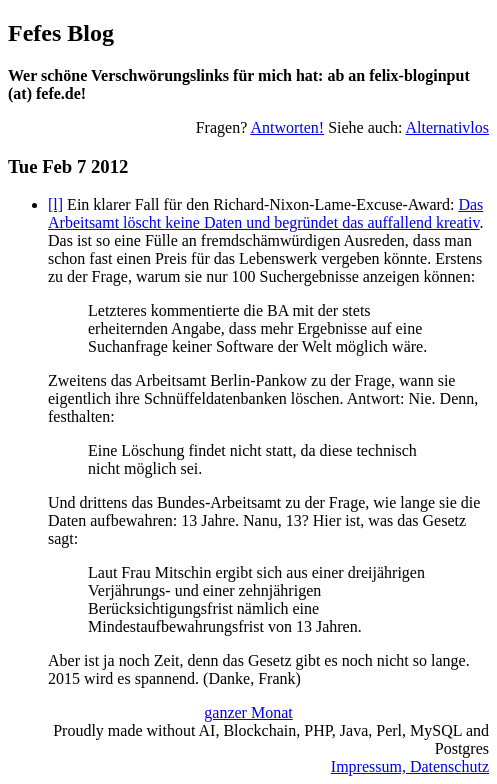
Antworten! (287, 127)
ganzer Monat (248, 712)
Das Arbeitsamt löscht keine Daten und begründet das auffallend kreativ (265, 213)
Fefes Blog (61, 33)
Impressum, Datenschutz (410, 766)
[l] (55, 204)
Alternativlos (447, 127)
